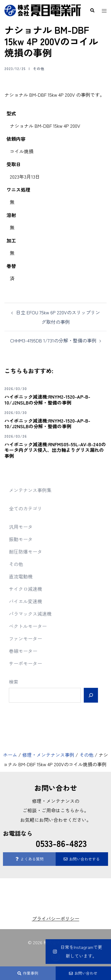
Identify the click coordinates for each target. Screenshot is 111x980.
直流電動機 (21, 576)
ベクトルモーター (28, 626)
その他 (39, 68)
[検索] (91, 695)
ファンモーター (25, 638)
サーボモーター (25, 663)
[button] (92, 10)
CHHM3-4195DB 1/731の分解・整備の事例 (53, 340)
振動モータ (21, 539)
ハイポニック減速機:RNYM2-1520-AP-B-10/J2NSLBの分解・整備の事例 (47, 399)
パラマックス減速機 (30, 614)
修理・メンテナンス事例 (48, 755)
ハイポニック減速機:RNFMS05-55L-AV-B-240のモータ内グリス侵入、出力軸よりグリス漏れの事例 (55, 450)
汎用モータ (21, 527)
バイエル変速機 (25, 601)
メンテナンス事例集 (30, 490)
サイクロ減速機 (25, 589)
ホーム (10, 755)
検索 (14, 682)
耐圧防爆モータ (25, 552)
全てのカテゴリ (25, 508)
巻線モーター (23, 651)
